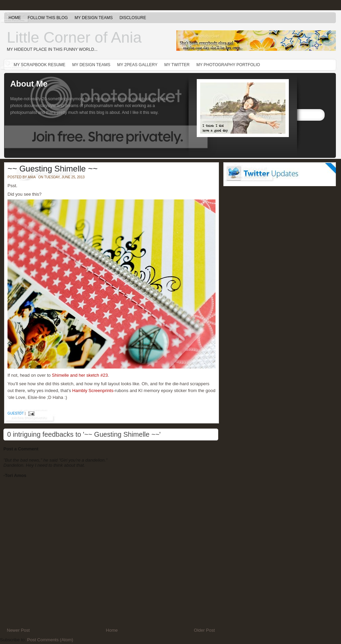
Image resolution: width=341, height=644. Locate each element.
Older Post (204, 630)
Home (15, 18)
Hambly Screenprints (93, 391)
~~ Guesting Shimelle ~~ (53, 169)
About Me (29, 84)
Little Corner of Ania (74, 37)
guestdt (16, 413)
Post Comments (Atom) (50, 640)
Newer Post (18, 630)
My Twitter (177, 65)
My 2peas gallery (137, 65)
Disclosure (133, 18)
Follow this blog (48, 18)
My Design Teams (94, 18)
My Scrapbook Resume (40, 65)
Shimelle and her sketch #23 (80, 375)
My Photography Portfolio (228, 65)
